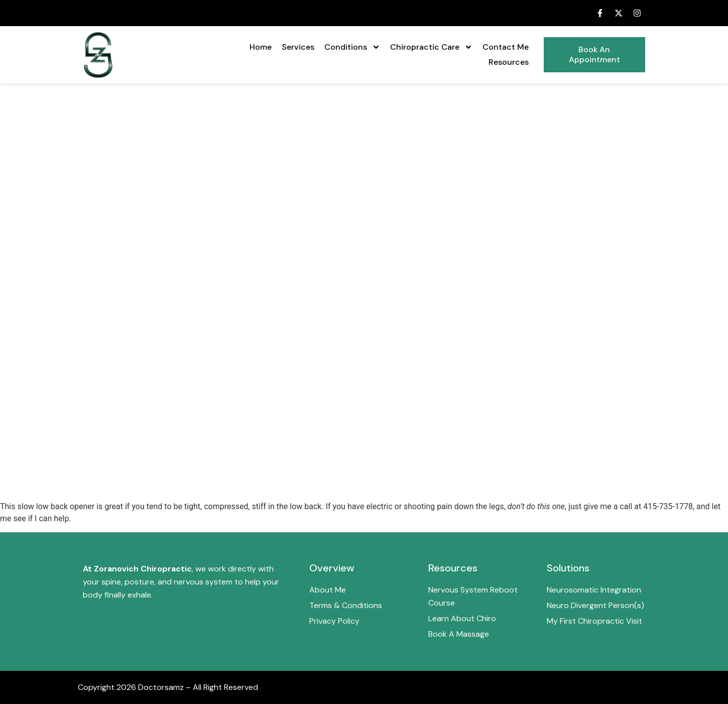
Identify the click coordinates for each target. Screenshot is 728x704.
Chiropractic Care (431, 47)
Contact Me (506, 47)
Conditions (352, 47)
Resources (509, 62)
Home (261, 47)
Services (298, 47)
